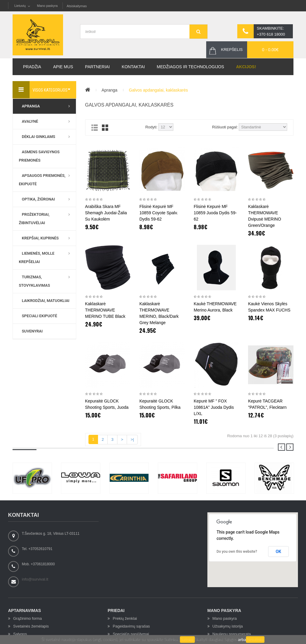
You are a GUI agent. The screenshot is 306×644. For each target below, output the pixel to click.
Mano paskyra (47, 6)
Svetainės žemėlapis (31, 626)
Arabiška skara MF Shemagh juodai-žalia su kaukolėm (106, 213)
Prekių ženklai (125, 618)
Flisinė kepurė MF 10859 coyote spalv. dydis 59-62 (159, 213)
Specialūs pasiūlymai (131, 634)
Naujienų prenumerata (232, 634)
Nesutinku (255, 640)
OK (278, 552)
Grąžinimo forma (27, 618)
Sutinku (188, 640)
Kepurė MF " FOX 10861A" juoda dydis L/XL (214, 407)
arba (242, 639)
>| (132, 439)
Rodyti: (151, 127)
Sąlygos (231, 640)
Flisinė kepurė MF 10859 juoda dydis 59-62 (215, 213)
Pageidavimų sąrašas (131, 626)
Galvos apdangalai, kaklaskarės (158, 90)
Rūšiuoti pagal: (225, 127)
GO (198, 32)
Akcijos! (246, 67)
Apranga (110, 90)
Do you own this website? (237, 552)
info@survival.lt (35, 579)
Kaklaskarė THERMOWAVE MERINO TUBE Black (105, 310)
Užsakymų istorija (228, 626)
